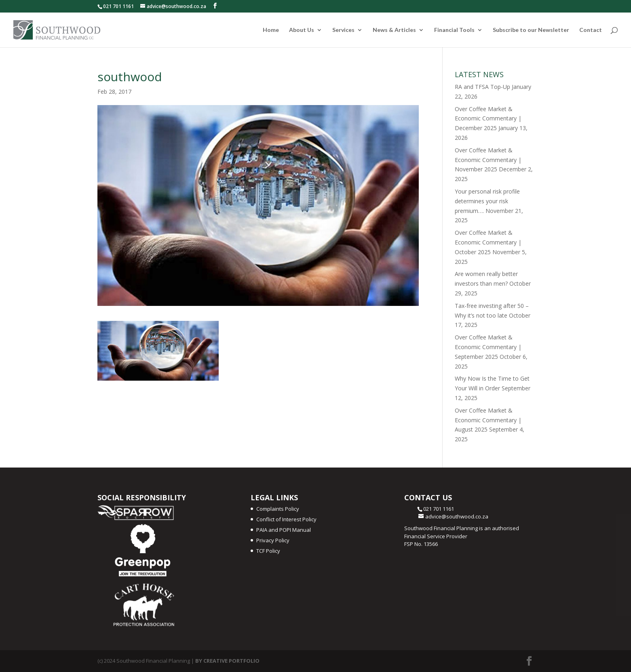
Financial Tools (454, 30)
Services (343, 30)
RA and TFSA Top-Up (482, 87)
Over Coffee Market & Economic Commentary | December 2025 (488, 119)
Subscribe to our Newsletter (531, 30)
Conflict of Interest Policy (286, 519)
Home (271, 30)
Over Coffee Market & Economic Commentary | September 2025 (488, 347)
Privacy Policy (273, 540)
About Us (302, 30)
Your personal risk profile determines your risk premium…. (487, 201)
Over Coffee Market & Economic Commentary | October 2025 (488, 242)
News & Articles (394, 30)
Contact (591, 30)
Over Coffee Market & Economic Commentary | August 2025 (488, 420)
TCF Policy (268, 551)
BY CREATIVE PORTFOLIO (227, 661)
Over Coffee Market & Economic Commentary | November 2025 (488, 160)
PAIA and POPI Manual (284, 530)
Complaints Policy (278, 509)
